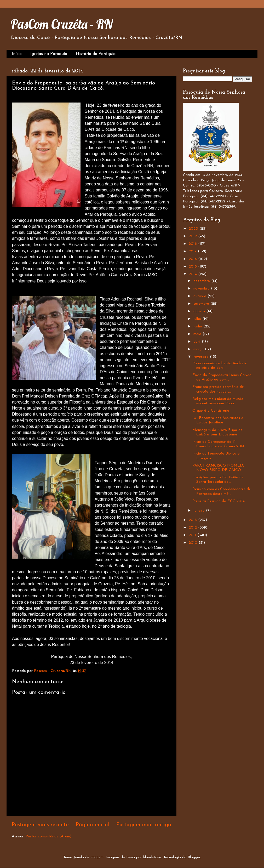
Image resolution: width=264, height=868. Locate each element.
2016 (193, 259)
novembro (202, 289)
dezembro (202, 281)
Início (17, 54)
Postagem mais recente (40, 825)
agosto (200, 311)
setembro (202, 304)
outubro (200, 296)
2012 (193, 528)
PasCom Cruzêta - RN (62, 24)
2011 (193, 535)
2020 (194, 229)
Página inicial (93, 825)
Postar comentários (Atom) (48, 836)
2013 (193, 520)
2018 (193, 244)
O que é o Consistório (211, 411)
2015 (193, 267)
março (199, 349)
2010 (194, 543)
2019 (193, 236)
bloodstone (152, 857)
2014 (193, 274)
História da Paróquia (96, 54)
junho (198, 327)
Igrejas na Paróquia (49, 54)
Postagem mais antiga (144, 825)
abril (198, 342)
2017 (193, 251)
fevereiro (202, 357)
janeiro (200, 511)
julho (198, 319)
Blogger (194, 857)
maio (198, 334)
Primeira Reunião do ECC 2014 (219, 501)
